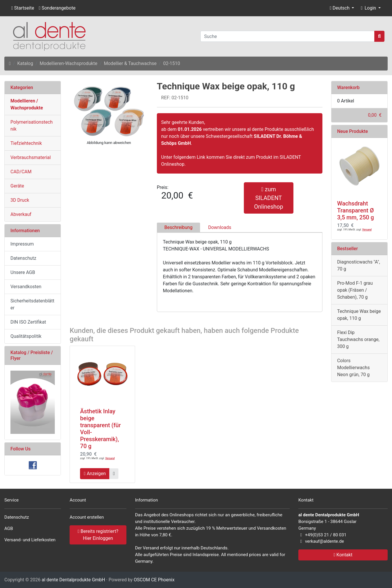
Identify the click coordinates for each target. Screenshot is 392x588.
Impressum (22, 244)
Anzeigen (95, 474)
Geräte (17, 186)
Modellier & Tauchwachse (130, 63)
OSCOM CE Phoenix (154, 580)
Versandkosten (26, 287)
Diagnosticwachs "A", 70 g (359, 265)
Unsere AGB (23, 272)
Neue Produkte (353, 131)
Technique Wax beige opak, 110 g (359, 315)
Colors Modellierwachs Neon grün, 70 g (353, 368)
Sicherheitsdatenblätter (32, 304)
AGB (9, 529)
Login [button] (368, 8)
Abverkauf (21, 214)
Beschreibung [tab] (178, 227)
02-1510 (172, 63)
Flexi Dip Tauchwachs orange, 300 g (358, 339)
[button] (342, 8)
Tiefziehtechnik (26, 143)
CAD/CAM (21, 172)
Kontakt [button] (343, 555)
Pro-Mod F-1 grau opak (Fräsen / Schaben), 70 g (355, 290)
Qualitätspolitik (26, 336)
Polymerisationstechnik (32, 126)
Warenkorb (349, 88)
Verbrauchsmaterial (31, 157)
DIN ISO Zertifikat (28, 322)
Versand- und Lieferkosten (30, 540)
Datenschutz (23, 258)
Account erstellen (87, 517)
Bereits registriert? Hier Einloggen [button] (98, 535)
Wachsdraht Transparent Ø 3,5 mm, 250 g (356, 210)
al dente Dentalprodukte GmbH (73, 580)
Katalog (25, 63)
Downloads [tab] (220, 227)
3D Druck (20, 200)
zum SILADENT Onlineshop (268, 198)
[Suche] (287, 36)
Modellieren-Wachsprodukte (69, 63)
